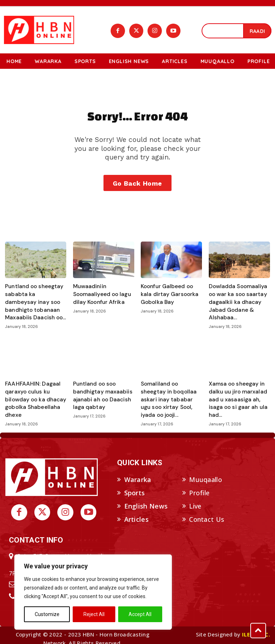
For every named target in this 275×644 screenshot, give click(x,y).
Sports (135, 486)
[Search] (257, 31)
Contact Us (207, 512)
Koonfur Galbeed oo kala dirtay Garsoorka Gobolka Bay (170, 294)
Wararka (138, 473)
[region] (93, 592)
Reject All (94, 614)
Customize (47, 614)
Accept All (140, 614)
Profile (199, 486)
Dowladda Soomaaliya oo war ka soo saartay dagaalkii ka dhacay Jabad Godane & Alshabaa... (236, 301)
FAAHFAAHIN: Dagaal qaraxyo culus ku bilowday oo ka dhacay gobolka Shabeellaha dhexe (33, 395)
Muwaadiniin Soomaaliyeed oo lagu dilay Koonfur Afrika (100, 294)
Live (195, 499)
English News (146, 499)
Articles (136, 512)
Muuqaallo (206, 473)
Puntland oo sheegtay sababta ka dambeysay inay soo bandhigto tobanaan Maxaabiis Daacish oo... (33, 301)
